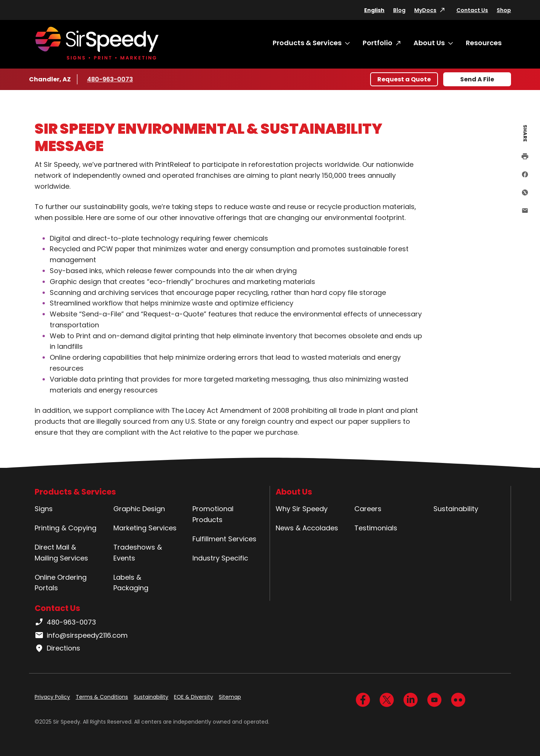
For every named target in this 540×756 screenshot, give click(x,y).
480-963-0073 (110, 79)
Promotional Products (213, 514)
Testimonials (376, 528)
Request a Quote (404, 79)
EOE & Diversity (194, 697)
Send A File (477, 79)
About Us (429, 43)
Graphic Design (139, 509)
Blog (399, 10)
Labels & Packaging (131, 583)
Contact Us (472, 10)
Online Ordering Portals (61, 583)
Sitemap (230, 697)
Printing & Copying (66, 528)
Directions (57, 648)
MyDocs (425, 10)
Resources (484, 43)
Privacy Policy (52, 697)
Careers (368, 509)
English (374, 10)
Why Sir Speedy (302, 509)
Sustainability (456, 509)
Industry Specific (220, 558)
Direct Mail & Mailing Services (61, 553)
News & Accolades (307, 528)
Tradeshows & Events (138, 553)
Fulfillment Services (224, 539)
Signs (44, 509)
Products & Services (307, 43)
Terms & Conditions (102, 697)
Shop (504, 10)
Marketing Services (145, 528)
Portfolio (378, 43)
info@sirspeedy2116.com (81, 635)
